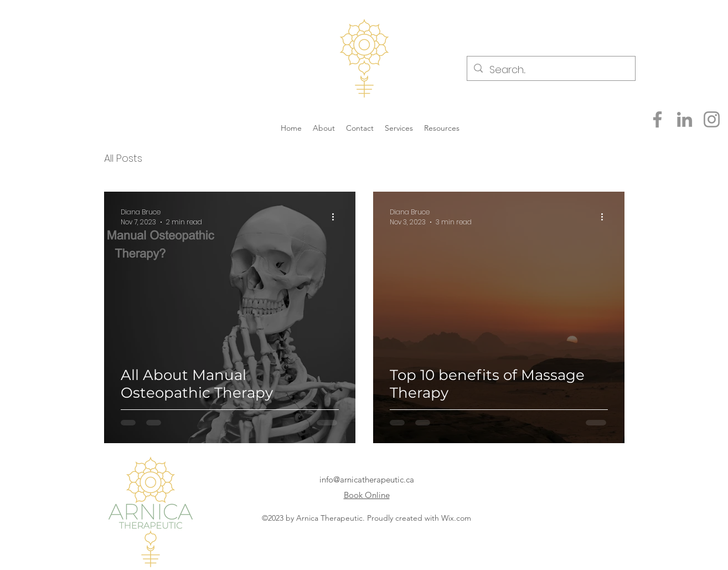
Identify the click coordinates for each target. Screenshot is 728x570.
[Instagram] (712, 119)
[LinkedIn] (685, 119)
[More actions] (337, 217)
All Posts (123, 158)
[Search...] (551, 70)
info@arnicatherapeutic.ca (367, 479)
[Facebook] (657, 119)
